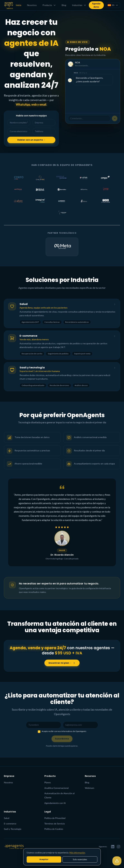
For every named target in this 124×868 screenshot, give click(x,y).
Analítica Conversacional (57, 788)
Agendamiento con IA (55, 803)
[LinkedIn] (113, 847)
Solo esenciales (80, 859)
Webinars (89, 788)
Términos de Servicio (55, 824)
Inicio (18, 5)
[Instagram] (119, 847)
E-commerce (10, 824)
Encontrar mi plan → (62, 671)
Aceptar (44, 859)
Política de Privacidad (55, 818)
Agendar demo (96, 5)
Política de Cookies (54, 829)
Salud (7, 818)
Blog (63, 5)
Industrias (79, 5)
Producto (49, 5)
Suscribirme (62, 748)
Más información (77, 853)
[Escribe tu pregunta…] (114, 119)
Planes (48, 783)
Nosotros (31, 5)
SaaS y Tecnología (13, 829)
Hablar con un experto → (31, 142)
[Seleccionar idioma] (113, 5)
